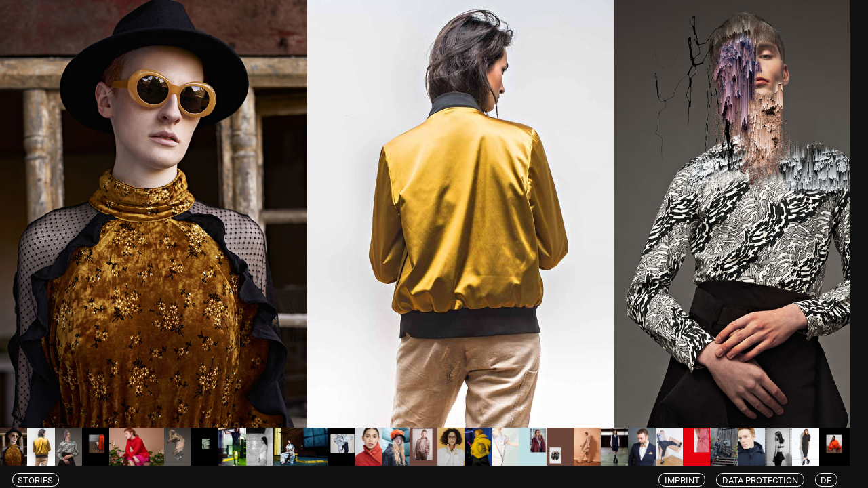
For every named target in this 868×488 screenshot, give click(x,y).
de (844, 480)
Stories (37, 480)
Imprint (691, 480)
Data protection (774, 480)
